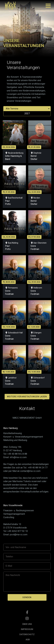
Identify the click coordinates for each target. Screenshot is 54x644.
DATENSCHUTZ (27, 634)
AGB (28, 640)
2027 (27, 113)
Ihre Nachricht (13, 575)
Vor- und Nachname (16, 547)
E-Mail (9, 566)
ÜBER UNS (27, 624)
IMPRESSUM (27, 629)
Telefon (9, 557)
